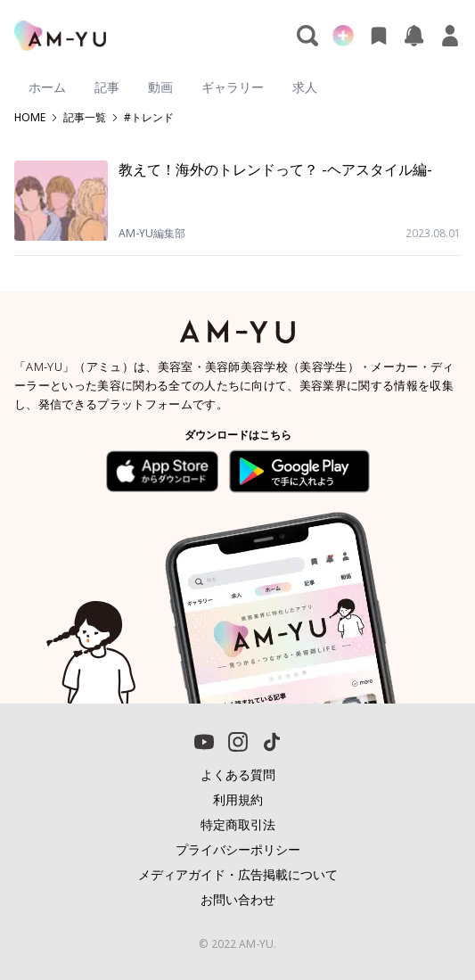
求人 (305, 87)
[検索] (307, 36)
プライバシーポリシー (238, 849)
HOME (30, 118)
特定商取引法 (238, 824)
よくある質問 (238, 774)
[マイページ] (450, 36)
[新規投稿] (343, 36)
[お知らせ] (414, 36)
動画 (160, 87)
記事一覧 (85, 118)
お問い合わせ (238, 899)
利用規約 (238, 799)
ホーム (47, 87)
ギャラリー (233, 87)
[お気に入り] (379, 36)
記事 (107, 87)
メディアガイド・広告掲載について (238, 874)
